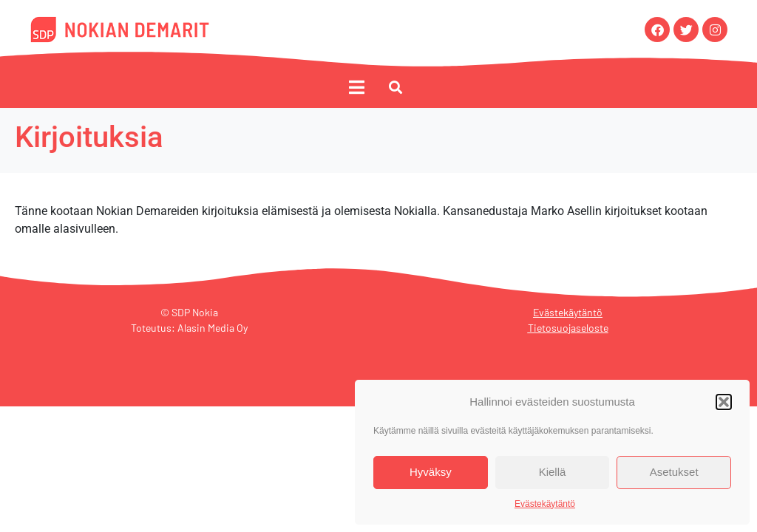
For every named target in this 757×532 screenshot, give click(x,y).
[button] (724, 402)
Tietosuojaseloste (568, 330)
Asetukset (674, 472)
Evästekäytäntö (545, 504)
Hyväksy (431, 472)
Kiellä (553, 472)
